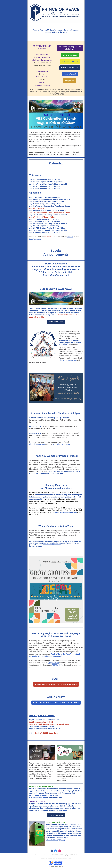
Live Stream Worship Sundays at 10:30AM (70, 48)
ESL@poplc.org (53, 663)
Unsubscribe (44, 858)
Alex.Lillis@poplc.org (37, 444)
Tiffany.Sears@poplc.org (68, 360)
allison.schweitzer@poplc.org (66, 512)
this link (35, 793)
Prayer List (70, 80)
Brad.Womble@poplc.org (56, 840)
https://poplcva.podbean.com (41, 795)
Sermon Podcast (70, 74)
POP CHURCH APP (56, 815)
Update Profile (52, 858)
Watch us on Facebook (70, 68)
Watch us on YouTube (70, 61)
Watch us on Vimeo (70, 55)
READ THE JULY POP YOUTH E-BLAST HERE (56, 684)
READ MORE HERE (56, 322)
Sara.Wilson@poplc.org (61, 444)
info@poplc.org (35, 239)
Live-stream (42, 82)
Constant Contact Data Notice (63, 858)
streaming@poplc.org (38, 797)
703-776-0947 (57, 665)
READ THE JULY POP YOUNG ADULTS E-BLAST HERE (56, 703)
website (70, 237)
